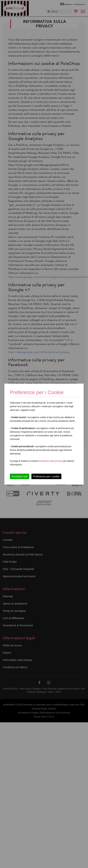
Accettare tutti (20, 476)
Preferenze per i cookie (46, 476)
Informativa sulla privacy (50, 461)
